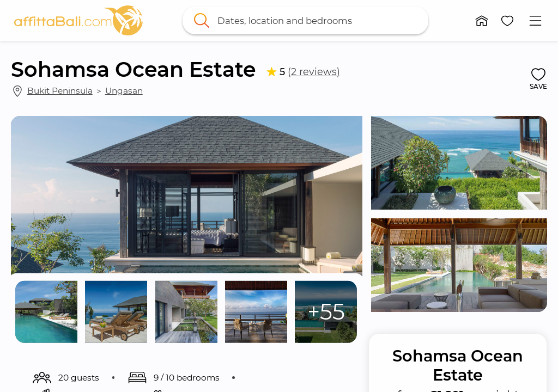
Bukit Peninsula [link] (60, 91)
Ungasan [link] (124, 91)
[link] (78, 20)
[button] (482, 21)
